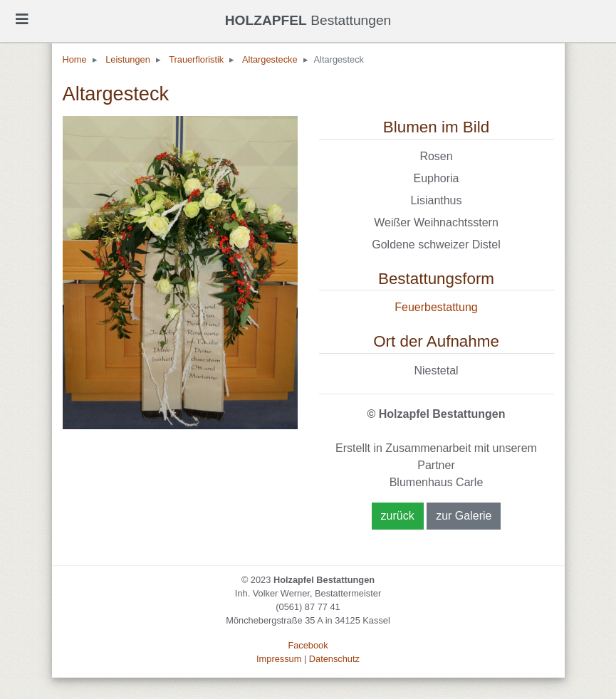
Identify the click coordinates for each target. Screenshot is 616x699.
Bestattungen (308, 20)
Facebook (308, 645)
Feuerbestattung (436, 307)
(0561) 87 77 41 (308, 607)
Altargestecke (270, 59)
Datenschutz (334, 659)
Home (75, 59)
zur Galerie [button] (464, 516)
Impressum (279, 659)
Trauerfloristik (196, 59)
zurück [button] (398, 516)
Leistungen (128, 59)
